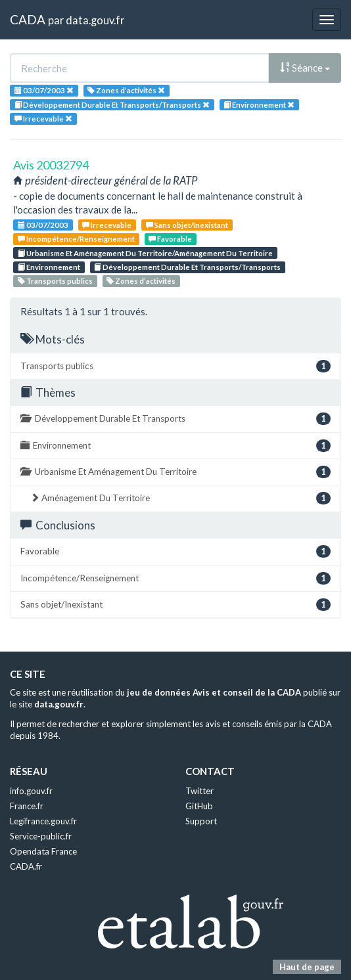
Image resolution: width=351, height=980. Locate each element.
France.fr (27, 806)
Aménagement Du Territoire (180, 498)
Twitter (199, 791)
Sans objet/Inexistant (187, 225)
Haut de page (307, 967)
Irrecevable (107, 225)
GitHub (199, 806)
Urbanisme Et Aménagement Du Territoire (175, 472)
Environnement (49, 267)
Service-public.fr (41, 836)
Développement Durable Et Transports (175, 419)
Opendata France (43, 851)
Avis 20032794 (51, 165)
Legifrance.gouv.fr (43, 821)
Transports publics (55, 281)
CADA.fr (26, 866)
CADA (28, 19)
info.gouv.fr (31, 791)
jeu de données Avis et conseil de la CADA (214, 692)
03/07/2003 (43, 225)
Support (201, 821)
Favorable (170, 239)
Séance (305, 68)
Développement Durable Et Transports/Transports (187, 267)
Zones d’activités (141, 281)
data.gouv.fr (95, 20)
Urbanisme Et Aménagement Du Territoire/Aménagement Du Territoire (145, 253)
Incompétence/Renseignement (76, 239)
